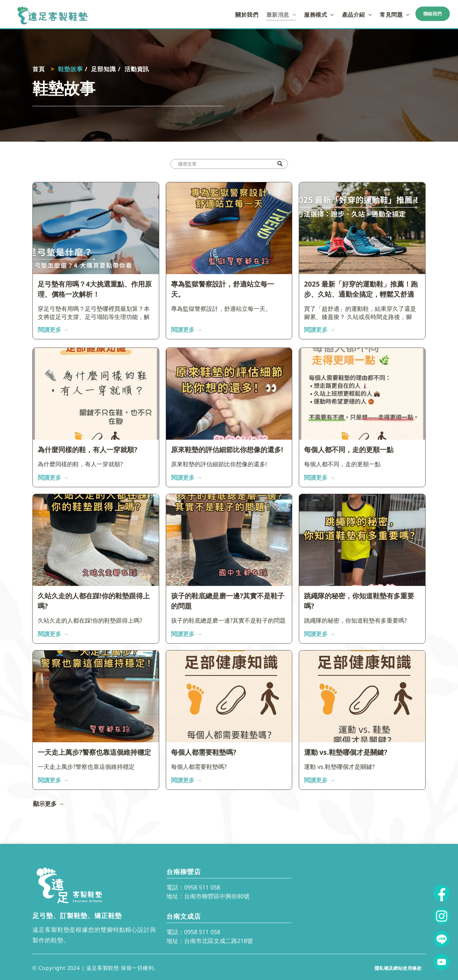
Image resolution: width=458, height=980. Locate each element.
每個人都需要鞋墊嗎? (204, 752)
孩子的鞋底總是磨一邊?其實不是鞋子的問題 (228, 601)
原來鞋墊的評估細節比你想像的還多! (227, 450)
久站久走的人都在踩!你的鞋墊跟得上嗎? (94, 601)
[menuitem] (247, 15)
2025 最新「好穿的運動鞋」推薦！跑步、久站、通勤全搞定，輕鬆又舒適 (361, 289)
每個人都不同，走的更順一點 (349, 450)
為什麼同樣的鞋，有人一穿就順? (87, 450)
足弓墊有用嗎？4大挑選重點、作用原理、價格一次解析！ (95, 289)
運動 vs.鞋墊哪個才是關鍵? (346, 752)
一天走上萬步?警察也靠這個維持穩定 (94, 752)
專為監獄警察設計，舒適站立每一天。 (223, 289)
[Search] (229, 164)
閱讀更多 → (53, 330)
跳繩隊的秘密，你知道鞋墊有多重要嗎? (359, 601)
